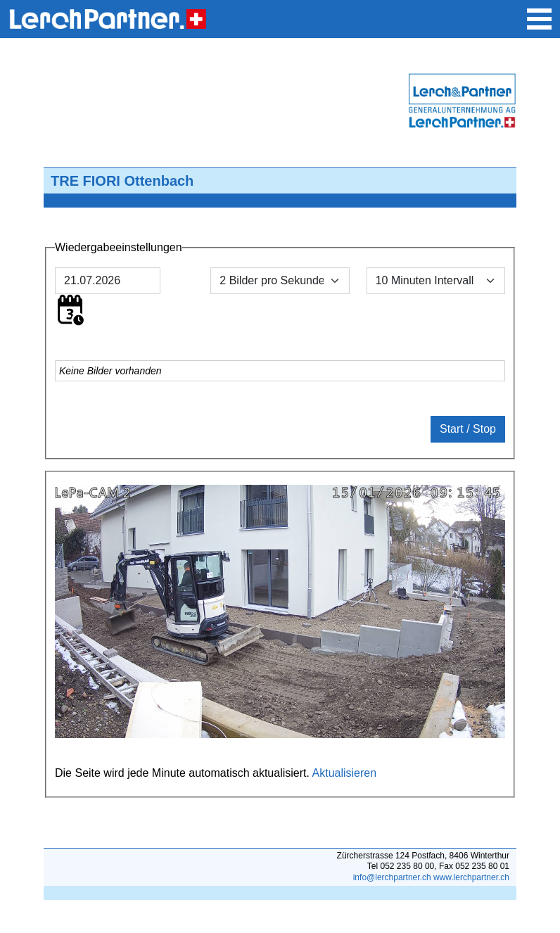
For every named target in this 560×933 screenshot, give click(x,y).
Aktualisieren (345, 773)
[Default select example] (436, 281)
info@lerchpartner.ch (392, 877)
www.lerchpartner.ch (471, 877)
